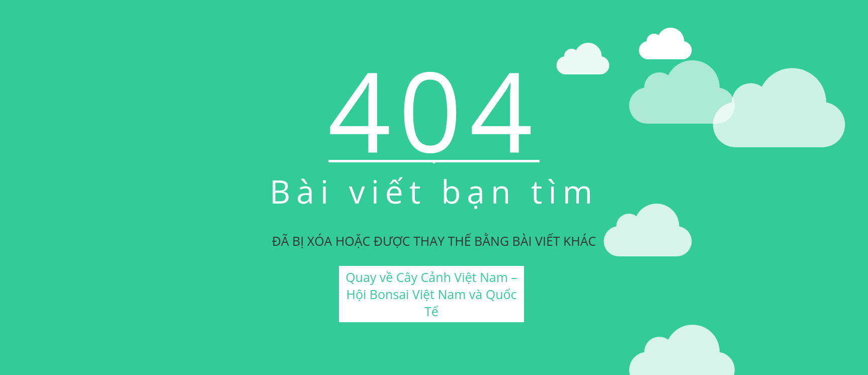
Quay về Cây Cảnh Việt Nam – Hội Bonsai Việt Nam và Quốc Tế (431, 294)
